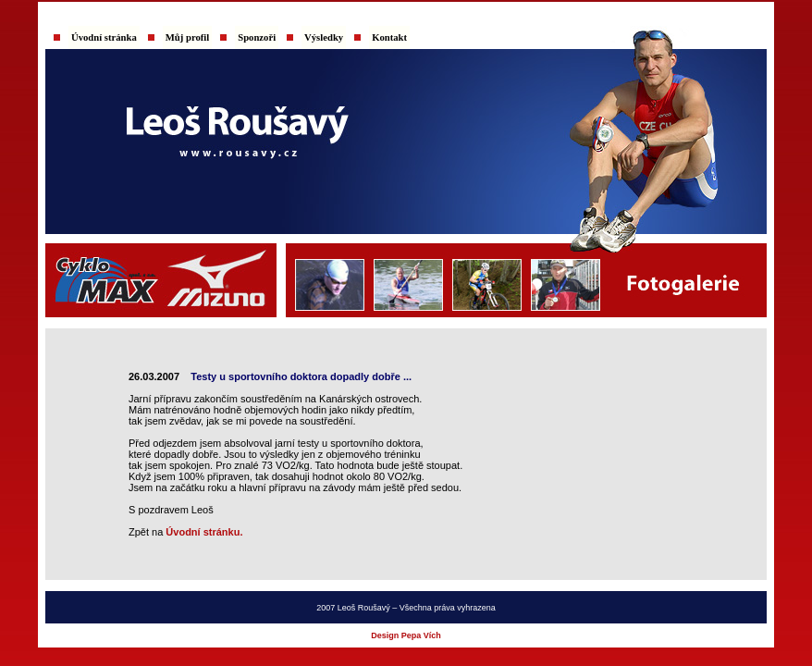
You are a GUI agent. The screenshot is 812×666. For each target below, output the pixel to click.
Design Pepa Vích (406, 635)
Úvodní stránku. (204, 532)
